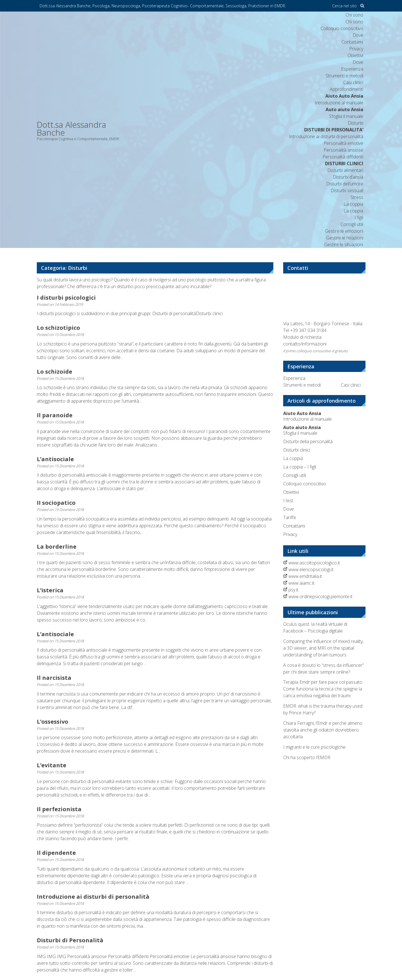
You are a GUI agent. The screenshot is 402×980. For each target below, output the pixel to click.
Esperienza (352, 69)
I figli (359, 217)
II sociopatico (56, 503)
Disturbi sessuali (347, 190)
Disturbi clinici (297, 450)
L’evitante (52, 765)
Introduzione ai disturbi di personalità (326, 136)
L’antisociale (55, 459)
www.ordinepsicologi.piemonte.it (321, 596)
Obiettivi (355, 55)
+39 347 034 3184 (308, 330)
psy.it (293, 590)
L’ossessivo (53, 722)
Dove (358, 35)
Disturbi (356, 123)
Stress (357, 197)
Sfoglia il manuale (302, 430)
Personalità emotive (343, 143)
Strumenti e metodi (344, 76)
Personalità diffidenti (343, 157)
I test (288, 501)
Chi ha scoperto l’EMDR (307, 757)
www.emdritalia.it (305, 576)
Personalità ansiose (343, 150)
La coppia (353, 204)
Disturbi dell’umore (345, 184)
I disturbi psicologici (66, 298)
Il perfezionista (59, 809)
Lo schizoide (54, 372)
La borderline (57, 547)
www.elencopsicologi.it (311, 569)
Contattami (352, 42)
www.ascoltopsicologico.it (314, 563)
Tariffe (290, 517)
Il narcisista (54, 678)
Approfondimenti (347, 89)
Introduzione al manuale (307, 416)
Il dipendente (56, 853)
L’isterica (50, 590)
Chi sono (354, 15)
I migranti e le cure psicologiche (314, 747)
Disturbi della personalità (308, 441)
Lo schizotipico (58, 328)
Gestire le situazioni (344, 245)
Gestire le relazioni (345, 238)
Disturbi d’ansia (348, 177)
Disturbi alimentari (345, 170)
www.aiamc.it (301, 583)
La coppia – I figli (300, 467)
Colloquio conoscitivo (342, 28)
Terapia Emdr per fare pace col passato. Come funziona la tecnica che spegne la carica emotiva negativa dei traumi (323, 689)
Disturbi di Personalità (70, 940)
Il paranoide (55, 415)
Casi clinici (353, 82)
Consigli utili (352, 224)
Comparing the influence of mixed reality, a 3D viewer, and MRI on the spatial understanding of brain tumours (323, 648)
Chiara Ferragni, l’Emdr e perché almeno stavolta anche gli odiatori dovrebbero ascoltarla (323, 730)
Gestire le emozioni (344, 231)
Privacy (356, 49)
